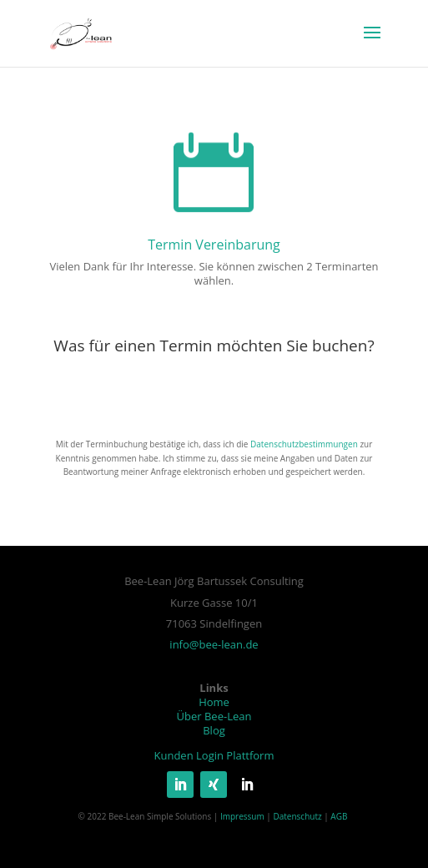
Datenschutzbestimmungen (304, 444)
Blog (214, 730)
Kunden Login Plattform (214, 755)
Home (214, 702)
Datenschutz (297, 816)
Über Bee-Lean (214, 716)
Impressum (242, 816)
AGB (339, 816)
